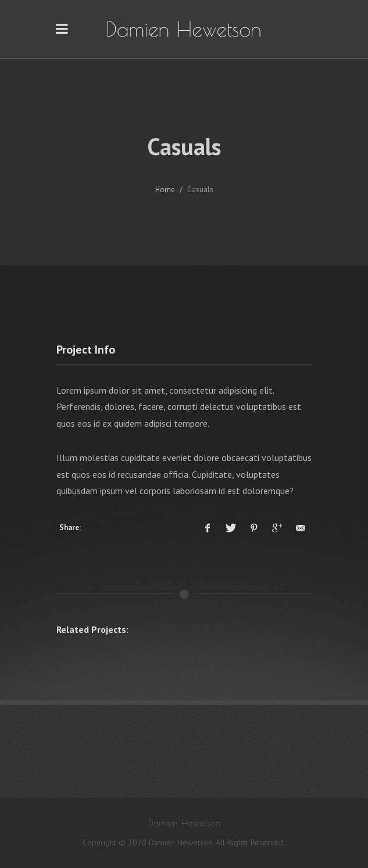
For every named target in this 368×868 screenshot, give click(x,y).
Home (165, 190)
